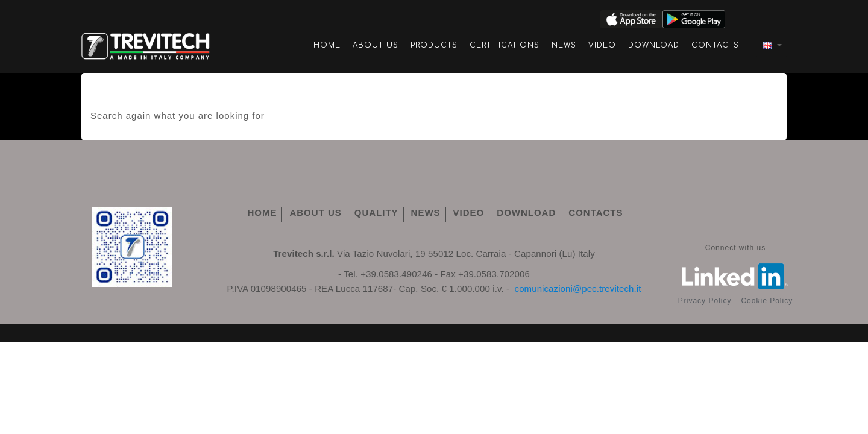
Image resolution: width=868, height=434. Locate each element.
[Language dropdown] (772, 45)
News (564, 45)
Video (602, 45)
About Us (376, 45)
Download (654, 45)
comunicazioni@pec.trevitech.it (578, 288)
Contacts (715, 45)
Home (327, 45)
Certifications (505, 45)
